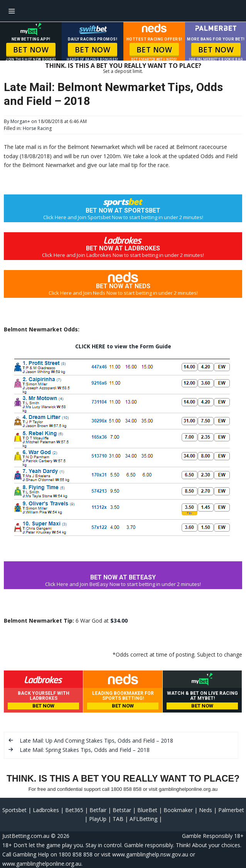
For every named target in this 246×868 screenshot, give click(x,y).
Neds (206, 810)
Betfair (98, 810)
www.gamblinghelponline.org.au (42, 864)
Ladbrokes (46, 810)
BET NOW (31, 50)
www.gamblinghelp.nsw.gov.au (150, 854)
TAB (118, 819)
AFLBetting (143, 819)
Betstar (122, 810)
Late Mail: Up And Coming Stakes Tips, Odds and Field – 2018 (96, 741)
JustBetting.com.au (26, 836)
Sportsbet (14, 810)
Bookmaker (178, 810)
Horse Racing (37, 128)
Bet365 (74, 810)
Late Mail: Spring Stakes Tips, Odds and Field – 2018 (85, 750)
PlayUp (98, 819)
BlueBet (147, 810)
